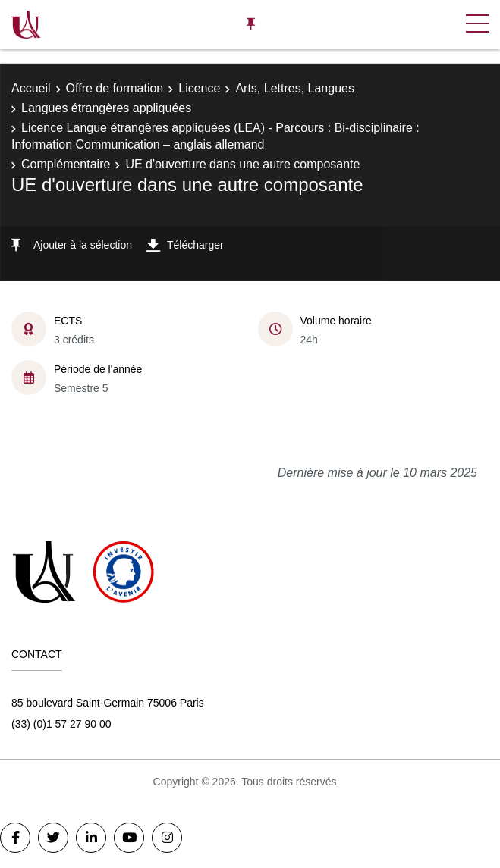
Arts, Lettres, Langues (295, 88)
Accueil (31, 88)
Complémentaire (66, 164)
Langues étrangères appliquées (106, 108)
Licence (199, 88)
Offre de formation (115, 88)
